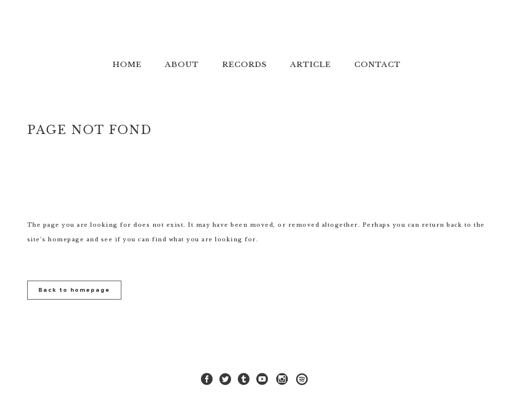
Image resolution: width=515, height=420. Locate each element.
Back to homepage (74, 290)
